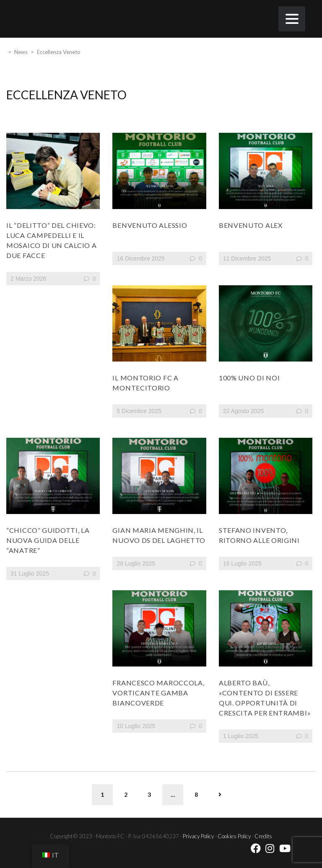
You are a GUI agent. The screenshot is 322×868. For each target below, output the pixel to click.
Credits (263, 836)
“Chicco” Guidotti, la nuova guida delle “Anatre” (48, 540)
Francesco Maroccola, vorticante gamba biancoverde (158, 693)
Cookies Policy (234, 836)
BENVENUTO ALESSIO (150, 225)
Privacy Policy (198, 836)
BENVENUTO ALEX (251, 225)
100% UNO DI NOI (249, 378)
